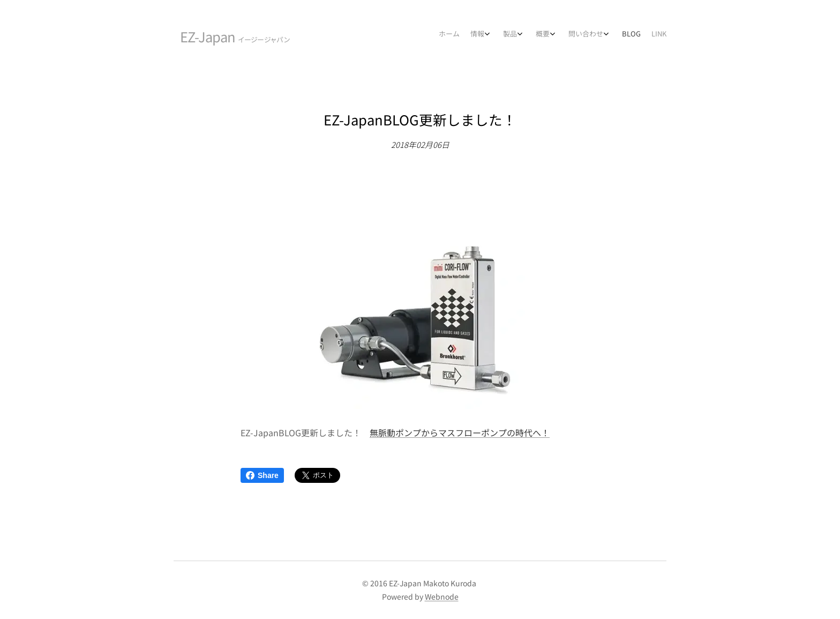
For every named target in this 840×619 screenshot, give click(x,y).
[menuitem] (571, 35)
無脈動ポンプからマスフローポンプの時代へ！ (460, 432)
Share (262, 475)
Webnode (442, 596)
